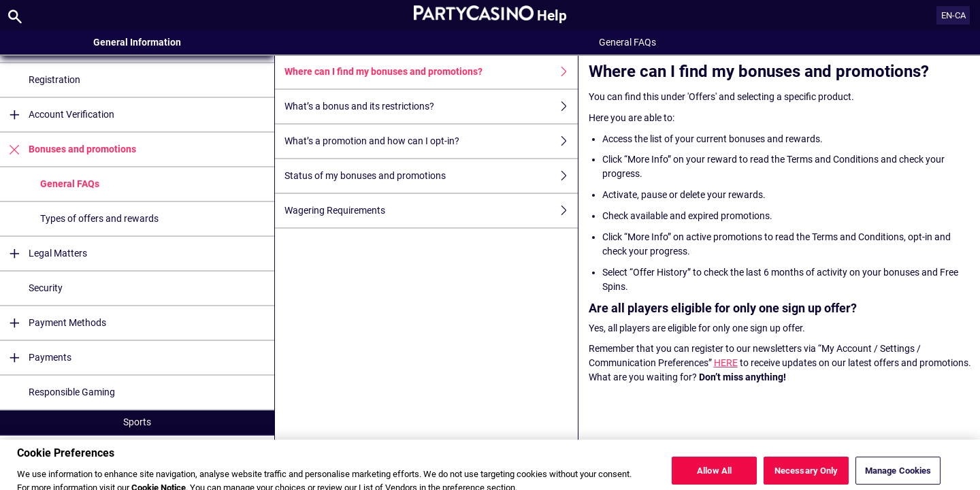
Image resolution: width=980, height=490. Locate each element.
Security (46, 288)
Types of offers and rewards (99, 218)
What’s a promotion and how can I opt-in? (431, 141)
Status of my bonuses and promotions (431, 176)
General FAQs (70, 184)
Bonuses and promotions (68, 149)
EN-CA (953, 15)
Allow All (714, 475)
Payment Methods (53, 323)
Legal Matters (44, 254)
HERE (726, 363)
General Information (137, 42)
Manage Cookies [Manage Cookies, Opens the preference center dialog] (898, 475)
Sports (137, 422)
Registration (54, 80)
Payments (36, 358)
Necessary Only (806, 475)
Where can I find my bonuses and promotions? (431, 72)
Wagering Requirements (431, 211)
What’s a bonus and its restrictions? (431, 107)
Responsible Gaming (72, 392)
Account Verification (57, 115)
